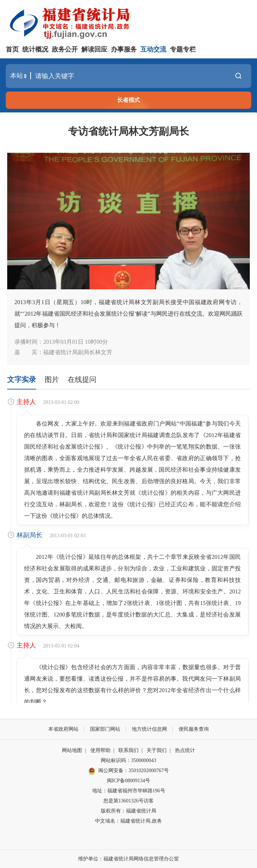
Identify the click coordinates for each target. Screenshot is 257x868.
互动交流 (153, 49)
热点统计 (185, 750)
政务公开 (65, 49)
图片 (52, 379)
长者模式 (128, 100)
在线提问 (82, 379)
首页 (12, 49)
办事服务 (124, 49)
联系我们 (128, 750)
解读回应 (94, 49)
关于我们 (157, 750)
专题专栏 (183, 49)
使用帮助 (100, 750)
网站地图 (72, 750)
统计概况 (35, 49)
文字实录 (22, 379)
